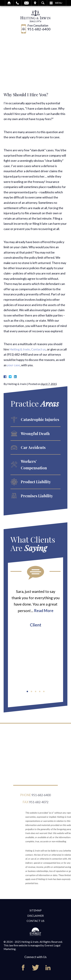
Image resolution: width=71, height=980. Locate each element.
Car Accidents (33, 447)
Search (43, 3)
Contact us (38, 349)
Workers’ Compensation (34, 464)
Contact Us (35, 921)
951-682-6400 (39, 29)
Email (26, 3)
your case (13, 365)
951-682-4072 (39, 803)
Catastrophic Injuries (40, 419)
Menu (59, 3)
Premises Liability (37, 496)
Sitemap (36, 910)
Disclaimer (35, 916)
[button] (27, 691)
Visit (35, 3)
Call (17, 3)
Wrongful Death (35, 433)
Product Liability (36, 482)
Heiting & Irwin (20, 349)
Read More (44, 611)
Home (9, 3)
